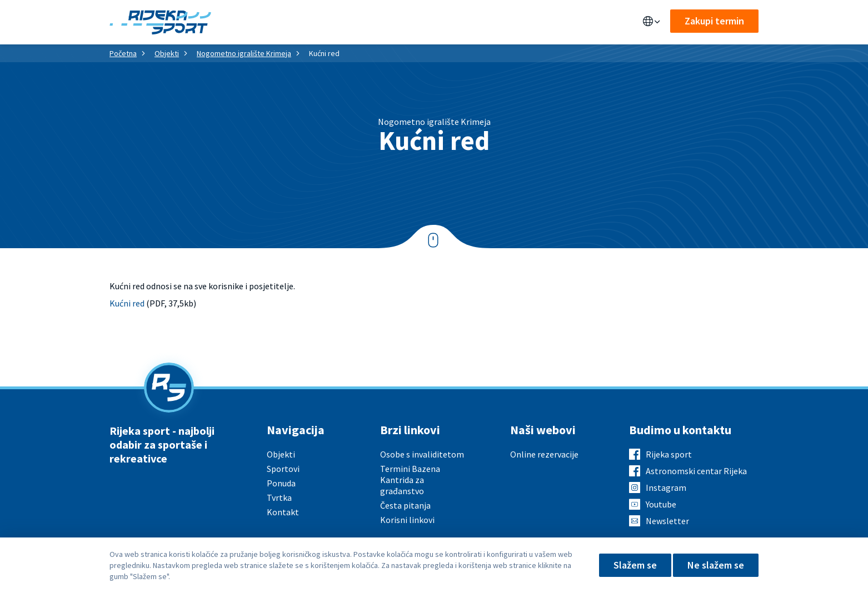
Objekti (254, 22)
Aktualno (409, 22)
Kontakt (508, 22)
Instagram (666, 488)
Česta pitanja (405, 505)
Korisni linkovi (407, 520)
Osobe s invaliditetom (422, 454)
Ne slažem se (716, 565)
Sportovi (353, 22)
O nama (460, 22)
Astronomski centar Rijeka (696, 471)
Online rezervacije (544, 454)
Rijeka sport (669, 454)
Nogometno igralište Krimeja (244, 53)
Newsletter (667, 521)
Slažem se (635, 565)
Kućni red (127, 303)
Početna (123, 53)
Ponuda (301, 22)
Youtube (661, 504)
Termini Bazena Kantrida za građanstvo (410, 480)
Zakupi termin (714, 21)
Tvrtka (279, 497)
